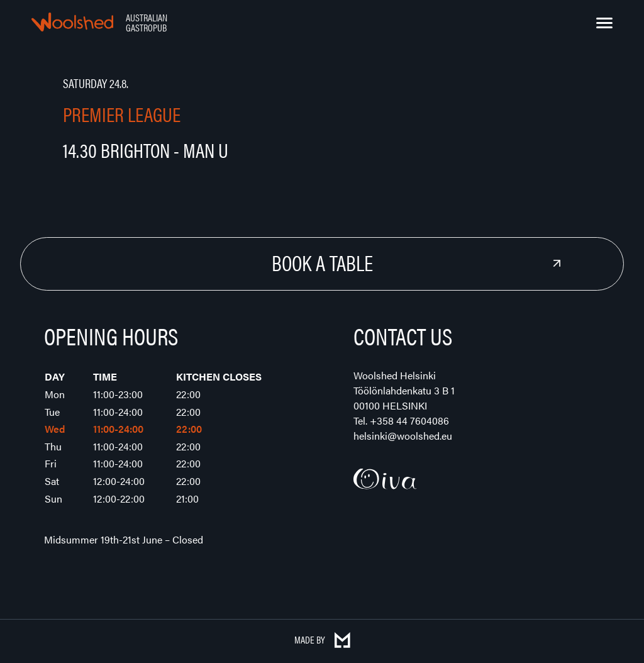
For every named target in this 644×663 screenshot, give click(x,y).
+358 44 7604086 (409, 421)
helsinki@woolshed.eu (403, 436)
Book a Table (322, 262)
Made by (322, 639)
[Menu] (604, 23)
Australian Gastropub (147, 22)
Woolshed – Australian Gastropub (72, 22)
